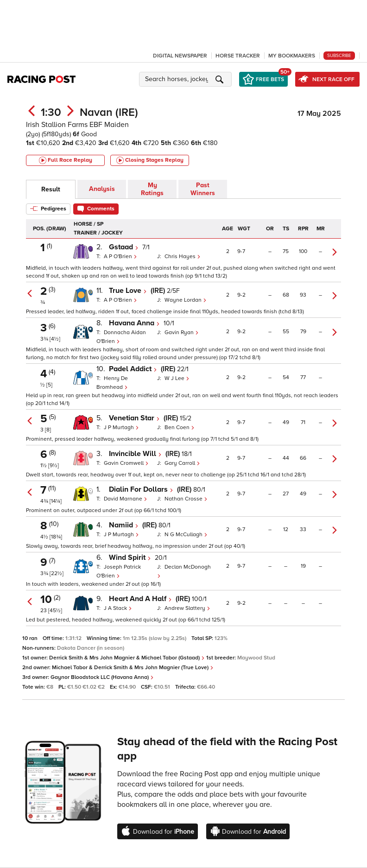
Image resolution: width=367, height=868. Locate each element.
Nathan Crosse (186, 499)
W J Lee (177, 378)
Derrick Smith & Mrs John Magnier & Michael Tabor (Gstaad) (127, 658)
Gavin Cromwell (126, 463)
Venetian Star (134, 418)
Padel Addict (133, 369)
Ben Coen (180, 428)
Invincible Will (135, 454)
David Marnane (126, 499)
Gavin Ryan (182, 333)
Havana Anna (134, 323)
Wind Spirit (130, 558)
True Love (128, 291)
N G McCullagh (186, 535)
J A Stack (118, 608)
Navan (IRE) (109, 112)
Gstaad (124, 247)
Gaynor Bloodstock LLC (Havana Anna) (102, 677)
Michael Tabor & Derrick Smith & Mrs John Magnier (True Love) (133, 668)
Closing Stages (150, 160)
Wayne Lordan (186, 300)
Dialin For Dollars (141, 489)
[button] (187, 79)
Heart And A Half (140, 599)
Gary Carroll (182, 463)
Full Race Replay (66, 160)
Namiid (124, 525)
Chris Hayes (183, 257)
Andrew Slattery (187, 608)
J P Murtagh (121, 428)
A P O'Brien (120, 257)
